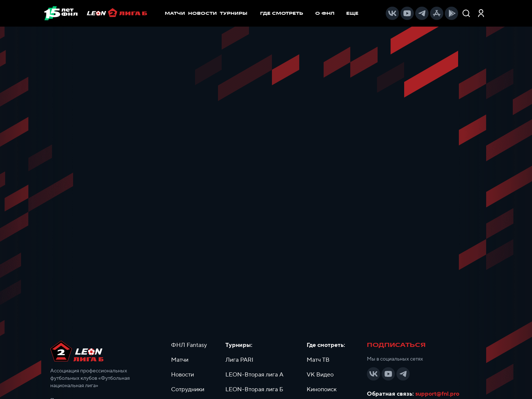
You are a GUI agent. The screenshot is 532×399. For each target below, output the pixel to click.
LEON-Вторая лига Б (254, 389)
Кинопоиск (322, 389)
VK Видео (320, 375)
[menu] (313, 13)
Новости (183, 375)
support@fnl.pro (437, 394)
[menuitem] (285, 13)
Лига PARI (239, 360)
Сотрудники (188, 389)
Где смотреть (285, 13)
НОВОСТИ (202, 13)
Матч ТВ (318, 360)
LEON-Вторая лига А (254, 375)
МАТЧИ (175, 13)
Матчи (180, 360)
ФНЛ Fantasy (189, 345)
